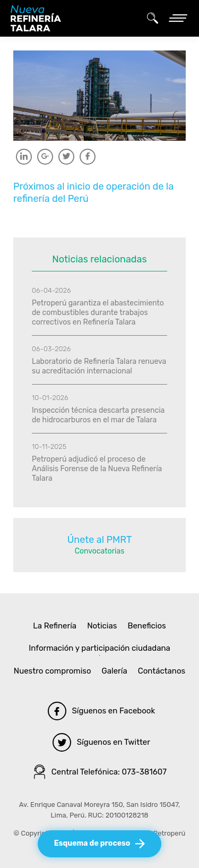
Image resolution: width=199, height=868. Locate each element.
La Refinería (55, 626)
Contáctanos (162, 671)
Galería (115, 671)
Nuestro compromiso (53, 671)
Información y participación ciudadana (99, 648)
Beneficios (146, 626)
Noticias (102, 626)
